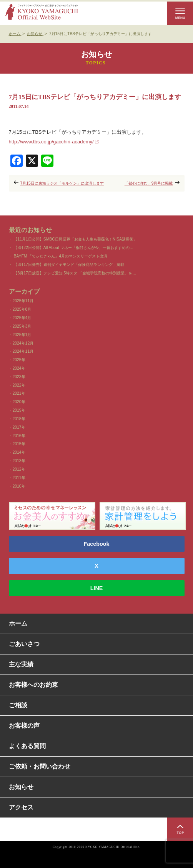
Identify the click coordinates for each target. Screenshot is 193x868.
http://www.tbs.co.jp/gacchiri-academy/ (51, 142)
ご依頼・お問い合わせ (40, 766)
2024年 (19, 368)
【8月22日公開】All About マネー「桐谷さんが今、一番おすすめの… (73, 248)
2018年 (19, 419)
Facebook (97, 544)
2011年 (19, 478)
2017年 (19, 427)
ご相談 (18, 705)
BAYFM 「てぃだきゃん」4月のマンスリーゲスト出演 (60, 256)
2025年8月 (22, 309)
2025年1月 (22, 335)
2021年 (19, 393)
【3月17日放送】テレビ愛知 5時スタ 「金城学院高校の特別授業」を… (75, 273)
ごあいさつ (24, 644)
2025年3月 (22, 326)
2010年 (19, 486)
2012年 (19, 469)
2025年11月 (23, 301)
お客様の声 (24, 726)
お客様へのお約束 (33, 685)
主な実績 (21, 664)
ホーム (18, 623)
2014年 (19, 452)
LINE (97, 588)
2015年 (19, 444)
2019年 (19, 410)
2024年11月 (23, 351)
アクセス (21, 807)
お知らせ (21, 787)
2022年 (19, 385)
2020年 (19, 402)
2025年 (19, 360)
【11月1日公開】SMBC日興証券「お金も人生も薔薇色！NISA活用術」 (75, 239)
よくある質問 (27, 746)
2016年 (19, 436)
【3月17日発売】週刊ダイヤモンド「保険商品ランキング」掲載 (69, 265)
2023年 (19, 377)
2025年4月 (22, 318)
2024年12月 (23, 343)
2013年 (19, 461)
